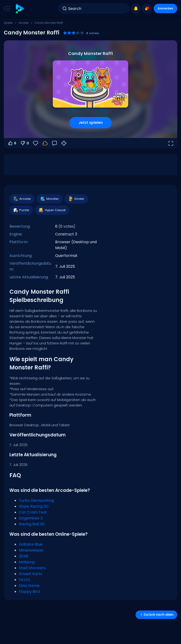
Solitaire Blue (31, 544)
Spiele (8, 23)
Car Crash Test (33, 512)
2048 (24, 556)
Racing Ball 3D (32, 524)
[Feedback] (54, 143)
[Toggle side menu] (6, 8)
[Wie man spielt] (64, 143)
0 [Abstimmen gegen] (25, 143)
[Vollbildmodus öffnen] (171, 143)
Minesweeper (31, 550)
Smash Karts (31, 574)
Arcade (24, 23)
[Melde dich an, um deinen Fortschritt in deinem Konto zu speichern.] (45, 143)
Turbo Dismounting (36, 500)
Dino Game (29, 586)
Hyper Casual (52, 210)
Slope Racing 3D (34, 506)
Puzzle (21, 210)
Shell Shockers (32, 568)
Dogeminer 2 (31, 518)
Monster (49, 199)
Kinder (76, 199)
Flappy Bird (29, 592)
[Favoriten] (36, 143)
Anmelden (165, 8)
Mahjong (27, 562)
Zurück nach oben (156, 615)
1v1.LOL (25, 580)
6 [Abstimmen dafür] (12, 143)
